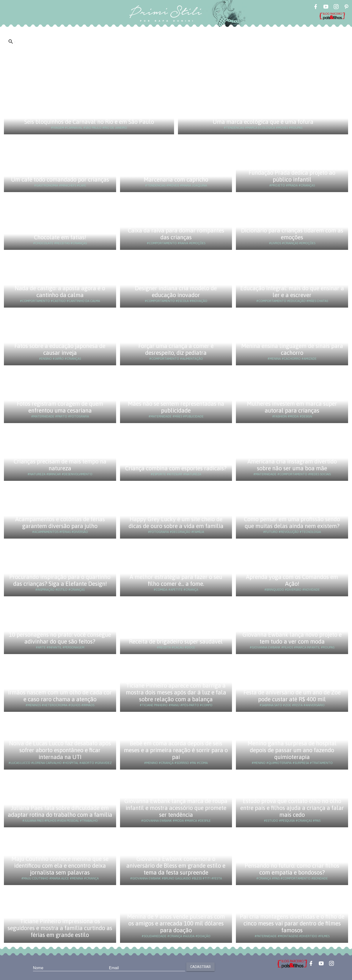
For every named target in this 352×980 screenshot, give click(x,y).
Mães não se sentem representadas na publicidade (176, 407)
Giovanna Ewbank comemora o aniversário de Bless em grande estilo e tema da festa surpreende (176, 866)
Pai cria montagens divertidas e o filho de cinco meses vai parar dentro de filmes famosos (292, 923)
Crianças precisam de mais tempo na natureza (60, 465)
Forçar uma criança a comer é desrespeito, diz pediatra (176, 349)
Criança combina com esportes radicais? (176, 468)
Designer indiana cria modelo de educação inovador (176, 292)
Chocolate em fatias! (60, 237)
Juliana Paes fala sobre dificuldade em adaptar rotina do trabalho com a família (60, 811)
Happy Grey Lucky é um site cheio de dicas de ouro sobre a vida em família (176, 523)
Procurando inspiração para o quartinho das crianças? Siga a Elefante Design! (60, 580)
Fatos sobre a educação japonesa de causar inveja (60, 349)
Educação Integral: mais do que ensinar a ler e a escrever (292, 292)
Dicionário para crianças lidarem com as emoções (292, 234)
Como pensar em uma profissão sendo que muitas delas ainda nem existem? (292, 523)
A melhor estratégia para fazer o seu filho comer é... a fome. (176, 580)
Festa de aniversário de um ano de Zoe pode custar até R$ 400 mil (292, 696)
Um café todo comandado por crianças (60, 179)
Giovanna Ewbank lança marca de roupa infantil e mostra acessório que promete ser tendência (176, 808)
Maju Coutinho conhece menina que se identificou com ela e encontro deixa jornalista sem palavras (60, 866)
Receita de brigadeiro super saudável (176, 641)
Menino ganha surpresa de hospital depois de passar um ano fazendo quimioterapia (292, 750)
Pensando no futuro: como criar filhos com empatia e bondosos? (292, 869)
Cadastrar (200, 967)
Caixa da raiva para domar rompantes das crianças (176, 234)
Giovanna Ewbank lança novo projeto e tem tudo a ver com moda (292, 638)
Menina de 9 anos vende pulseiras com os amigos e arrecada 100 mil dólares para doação (176, 923)
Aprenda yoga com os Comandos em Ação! (292, 580)
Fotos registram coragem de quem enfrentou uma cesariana (60, 407)
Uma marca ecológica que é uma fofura (263, 122)
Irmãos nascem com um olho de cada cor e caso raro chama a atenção (60, 696)
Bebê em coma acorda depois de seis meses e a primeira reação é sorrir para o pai (176, 750)
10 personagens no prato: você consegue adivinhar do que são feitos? (60, 638)
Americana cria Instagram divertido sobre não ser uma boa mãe (292, 465)
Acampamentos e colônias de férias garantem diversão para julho (60, 523)
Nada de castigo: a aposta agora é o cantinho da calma (60, 292)
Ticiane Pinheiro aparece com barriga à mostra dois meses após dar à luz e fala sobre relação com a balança (176, 692)
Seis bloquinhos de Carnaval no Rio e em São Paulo (89, 122)
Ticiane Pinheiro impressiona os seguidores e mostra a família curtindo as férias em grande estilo (60, 928)
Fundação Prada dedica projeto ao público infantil (292, 176)
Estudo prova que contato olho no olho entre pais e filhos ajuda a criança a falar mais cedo (292, 808)
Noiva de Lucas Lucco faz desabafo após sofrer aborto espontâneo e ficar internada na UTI (60, 750)
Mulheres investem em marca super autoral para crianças (292, 407)
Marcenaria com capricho (176, 179)
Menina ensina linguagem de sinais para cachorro (292, 349)
